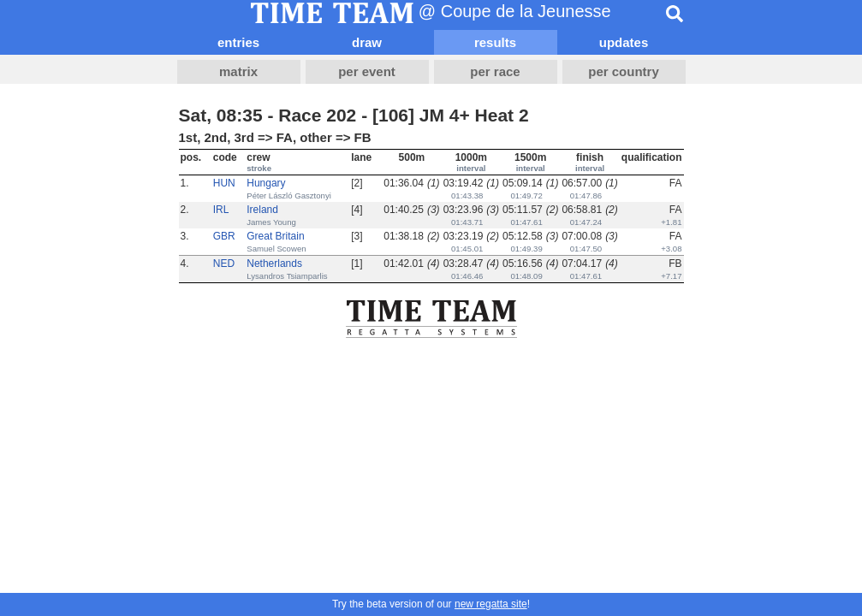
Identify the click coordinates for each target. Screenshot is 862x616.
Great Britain (275, 236)
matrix (238, 71)
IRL (221, 210)
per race (495, 71)
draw (367, 42)
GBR (224, 236)
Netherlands (274, 264)
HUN (224, 183)
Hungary (266, 183)
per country (624, 71)
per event (367, 71)
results (495, 42)
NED (224, 264)
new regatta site (491, 604)
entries (238, 42)
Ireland (262, 210)
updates (624, 42)
